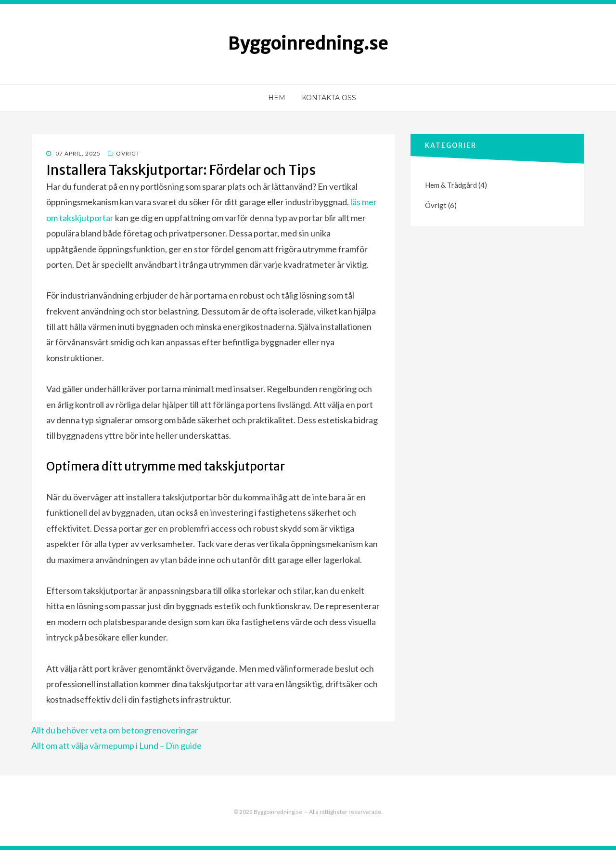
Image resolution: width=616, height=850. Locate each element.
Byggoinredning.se (308, 44)
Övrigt (128, 153)
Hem (277, 98)
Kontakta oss (329, 98)
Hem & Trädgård (451, 185)
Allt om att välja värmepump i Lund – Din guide (116, 745)
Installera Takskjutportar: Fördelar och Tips (181, 170)
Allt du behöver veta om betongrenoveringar (115, 730)
